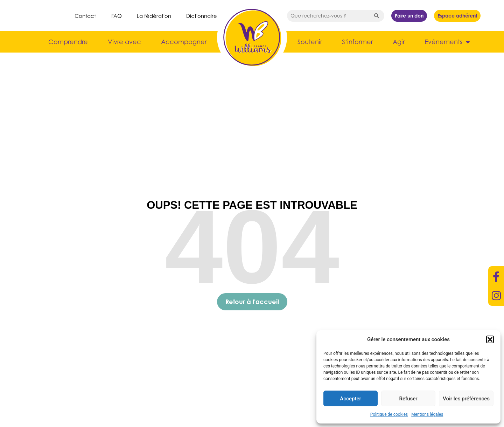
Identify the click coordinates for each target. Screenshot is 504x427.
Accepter (350, 399)
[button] (490, 339)
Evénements (447, 42)
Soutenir (310, 42)
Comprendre (68, 42)
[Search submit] (377, 16)
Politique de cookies (389, 414)
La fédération (154, 16)
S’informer (357, 42)
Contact (85, 16)
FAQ (117, 16)
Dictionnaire (202, 16)
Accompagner (184, 42)
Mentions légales (427, 414)
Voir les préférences (466, 399)
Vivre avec (124, 42)
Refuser (408, 399)
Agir (399, 42)
